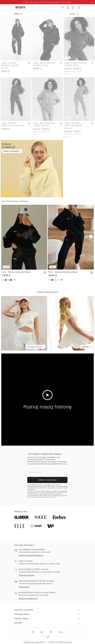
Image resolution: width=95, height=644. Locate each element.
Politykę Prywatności (48, 494)
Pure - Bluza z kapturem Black (16, 272)
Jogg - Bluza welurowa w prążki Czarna (44, 64)
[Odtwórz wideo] (48, 395)
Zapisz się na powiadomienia (31, 555)
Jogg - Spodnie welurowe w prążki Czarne (10, 65)
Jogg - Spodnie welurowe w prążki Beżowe (73, 126)
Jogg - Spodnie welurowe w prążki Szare (13, 124)
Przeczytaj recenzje (26, 575)
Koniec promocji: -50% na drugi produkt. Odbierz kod (47, 2)
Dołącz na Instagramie (28, 598)
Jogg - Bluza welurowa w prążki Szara (75, 64)
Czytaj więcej (24, 587)
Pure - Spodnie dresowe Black (63, 272)
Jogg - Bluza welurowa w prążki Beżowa (44, 124)
